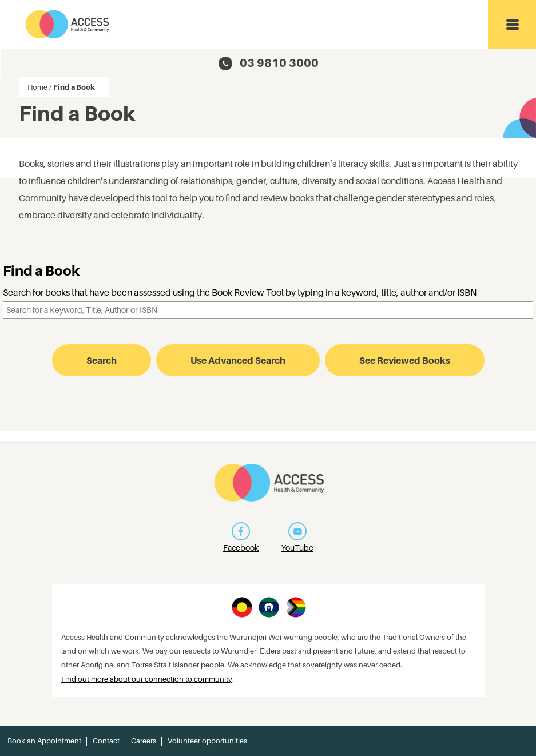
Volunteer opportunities (207, 741)
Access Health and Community (68, 24)
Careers (144, 741)
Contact (106, 741)
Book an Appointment (44, 741)
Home (37, 87)
